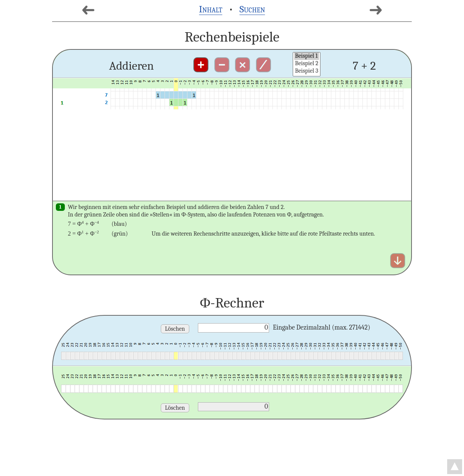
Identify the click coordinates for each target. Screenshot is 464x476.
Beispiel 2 (307, 64)
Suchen (252, 9)
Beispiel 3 (307, 71)
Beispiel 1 (307, 56)
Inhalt (211, 9)
